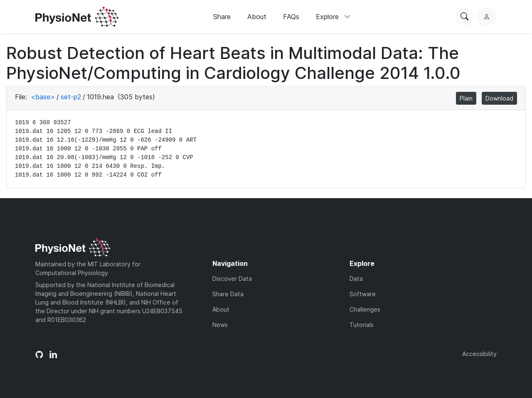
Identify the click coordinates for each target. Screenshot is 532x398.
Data (356, 279)
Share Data (228, 294)
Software (363, 294)
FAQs (291, 17)
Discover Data (232, 279)
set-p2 (71, 97)
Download (499, 98)
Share (222, 17)
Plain (466, 98)
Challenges (365, 309)
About (257, 17)
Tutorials (362, 325)
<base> (43, 97)
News (220, 325)
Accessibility (479, 354)
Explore (333, 17)
